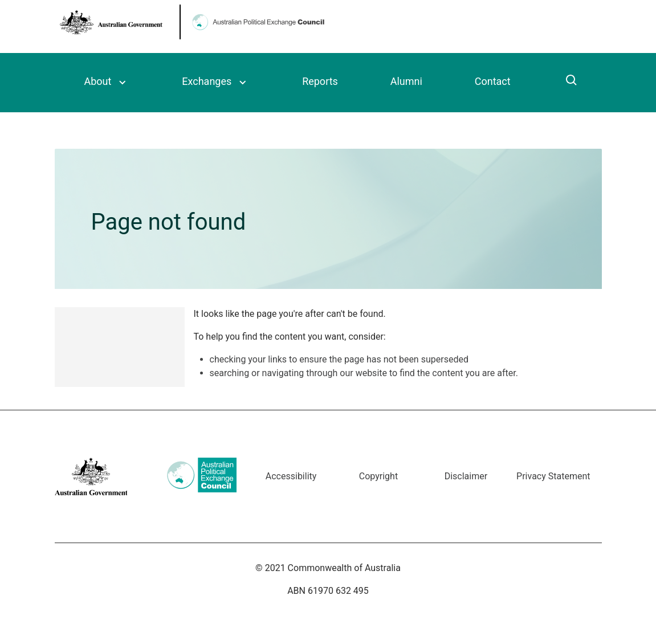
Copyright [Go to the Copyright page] (378, 476)
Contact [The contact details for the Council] (493, 81)
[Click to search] (572, 81)
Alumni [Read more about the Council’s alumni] (406, 81)
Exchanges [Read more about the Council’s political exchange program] (207, 81)
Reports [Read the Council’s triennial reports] (320, 81)
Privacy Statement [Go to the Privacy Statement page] (553, 476)
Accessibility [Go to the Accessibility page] (291, 476)
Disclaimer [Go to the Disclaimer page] (466, 476)
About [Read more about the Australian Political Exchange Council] (98, 81)
